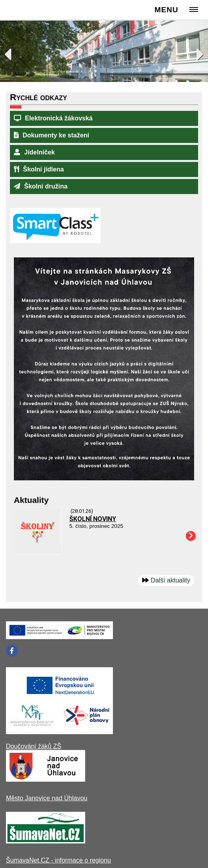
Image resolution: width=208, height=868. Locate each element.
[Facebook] (12, 651)
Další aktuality (170, 580)
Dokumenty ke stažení (52, 135)
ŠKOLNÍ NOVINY (93, 519)
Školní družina (41, 186)
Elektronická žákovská (53, 118)
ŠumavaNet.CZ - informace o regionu (58, 860)
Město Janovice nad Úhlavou (47, 798)
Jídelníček (34, 152)
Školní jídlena (39, 169)
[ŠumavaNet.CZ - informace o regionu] (46, 841)
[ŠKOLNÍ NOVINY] (38, 552)
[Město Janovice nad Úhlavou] (46, 779)
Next (196, 52)
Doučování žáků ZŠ (34, 746)
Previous (12, 52)
